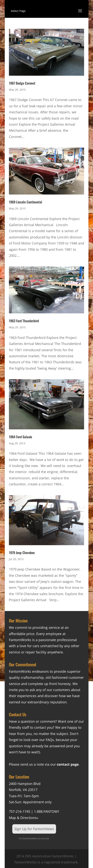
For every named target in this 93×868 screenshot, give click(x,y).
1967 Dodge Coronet (22, 83)
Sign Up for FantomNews (34, 829)
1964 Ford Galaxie (20, 437)
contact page (68, 764)
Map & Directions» (24, 818)
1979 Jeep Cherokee (22, 553)
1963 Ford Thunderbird (24, 321)
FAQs (50, 740)
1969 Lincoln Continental (26, 202)
